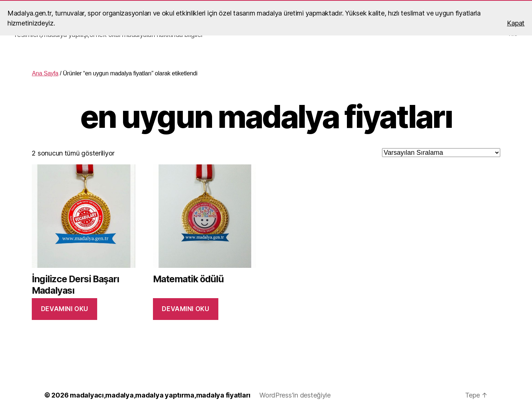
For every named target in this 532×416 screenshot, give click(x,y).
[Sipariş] (441, 153)
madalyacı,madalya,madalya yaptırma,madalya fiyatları (160, 395)
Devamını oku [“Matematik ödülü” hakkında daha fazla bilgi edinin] (185, 309)
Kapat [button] (516, 23)
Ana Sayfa (45, 73)
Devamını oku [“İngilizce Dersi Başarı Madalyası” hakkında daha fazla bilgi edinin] (65, 309)
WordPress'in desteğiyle (295, 395)
